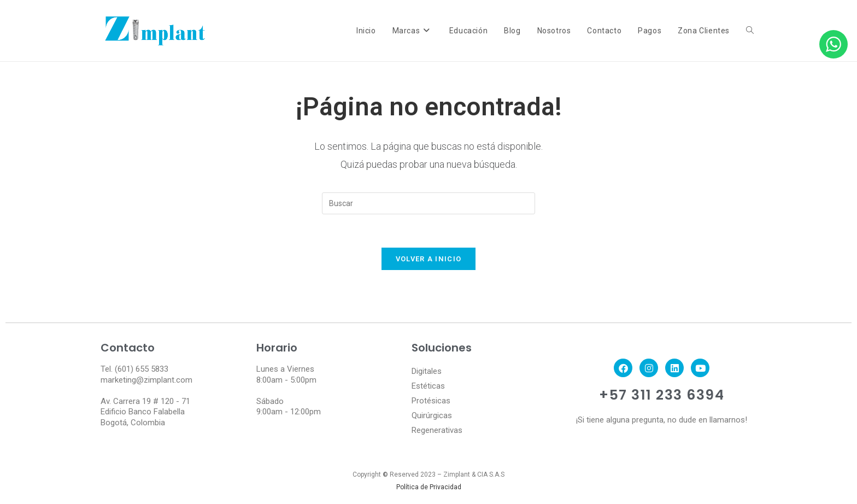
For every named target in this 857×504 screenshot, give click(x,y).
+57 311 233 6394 (662, 395)
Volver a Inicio (429, 259)
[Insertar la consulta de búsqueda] (428, 203)
